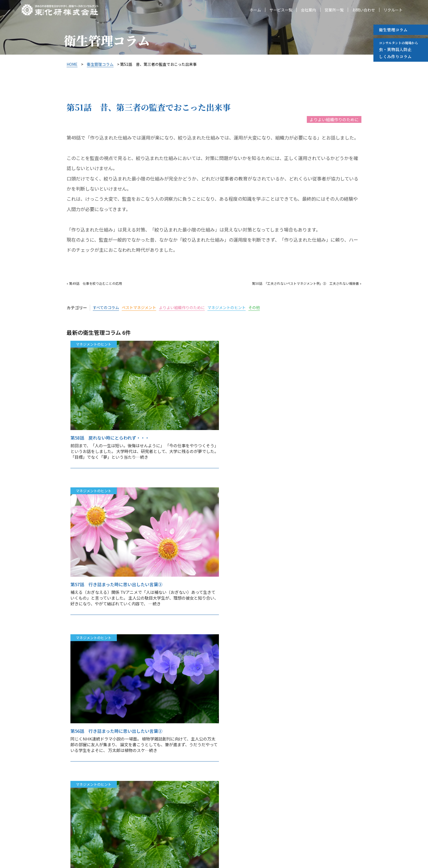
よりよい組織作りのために (334, 119)
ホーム (255, 10)
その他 (265, 308)
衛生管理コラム (393, 30)
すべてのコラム (107, 308)
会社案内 (308, 10)
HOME (72, 64)
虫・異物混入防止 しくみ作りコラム (398, 50)
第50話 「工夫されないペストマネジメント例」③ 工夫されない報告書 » (307, 283)
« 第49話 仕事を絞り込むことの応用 (94, 283)
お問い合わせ (364, 10)
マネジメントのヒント (236, 308)
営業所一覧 (334, 10)
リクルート (393, 10)
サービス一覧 (281, 10)
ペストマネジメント (142, 308)
